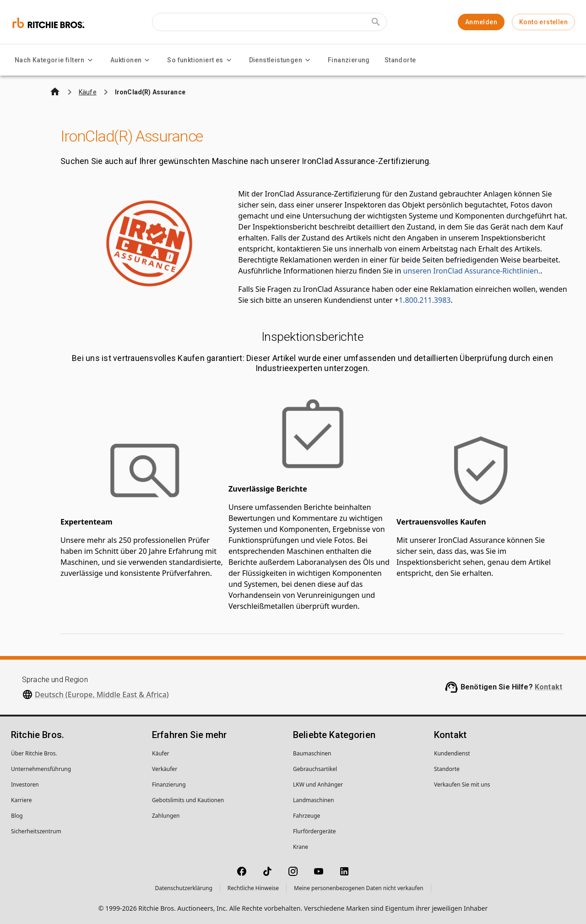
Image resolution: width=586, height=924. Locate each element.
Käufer (160, 753)
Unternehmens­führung (41, 769)
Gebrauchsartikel (315, 769)
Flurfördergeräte (314, 831)
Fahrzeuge (307, 816)
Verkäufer (165, 769)
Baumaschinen (312, 753)
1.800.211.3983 (425, 300)
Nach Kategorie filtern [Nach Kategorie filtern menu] (55, 60)
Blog (17, 816)
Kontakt (548, 687)
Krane (301, 847)
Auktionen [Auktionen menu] (132, 60)
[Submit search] (376, 22)
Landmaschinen (313, 800)
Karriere (21, 800)
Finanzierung (349, 60)
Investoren (25, 785)
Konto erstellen (543, 22)
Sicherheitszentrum (36, 831)
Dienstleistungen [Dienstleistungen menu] (281, 60)
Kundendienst (452, 753)
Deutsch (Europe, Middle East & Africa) (102, 694)
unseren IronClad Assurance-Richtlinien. (472, 271)
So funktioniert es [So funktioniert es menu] (201, 60)
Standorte (400, 60)
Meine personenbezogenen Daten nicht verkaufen (359, 888)
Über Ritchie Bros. (34, 753)
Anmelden (481, 22)
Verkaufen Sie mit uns (462, 785)
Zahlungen (166, 816)
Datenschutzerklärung (183, 888)
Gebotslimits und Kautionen (188, 800)
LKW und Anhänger (318, 785)
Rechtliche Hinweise (253, 888)
